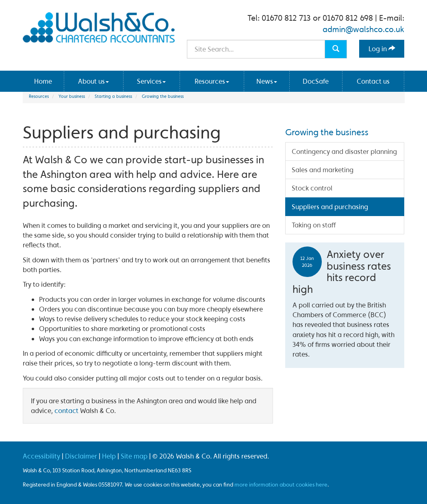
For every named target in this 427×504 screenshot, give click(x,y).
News (267, 81)
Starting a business (113, 96)
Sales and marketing (323, 170)
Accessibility (41, 456)
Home (43, 81)
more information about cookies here (281, 485)
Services (151, 81)
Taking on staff (314, 225)
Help (109, 456)
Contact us (373, 81)
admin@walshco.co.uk (363, 29)
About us (93, 81)
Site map (134, 456)
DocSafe (316, 81)
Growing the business (163, 96)
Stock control (312, 188)
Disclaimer (81, 456)
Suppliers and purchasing (330, 207)
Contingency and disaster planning (344, 151)
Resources (212, 81)
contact (66, 410)
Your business (72, 96)
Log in (382, 49)
